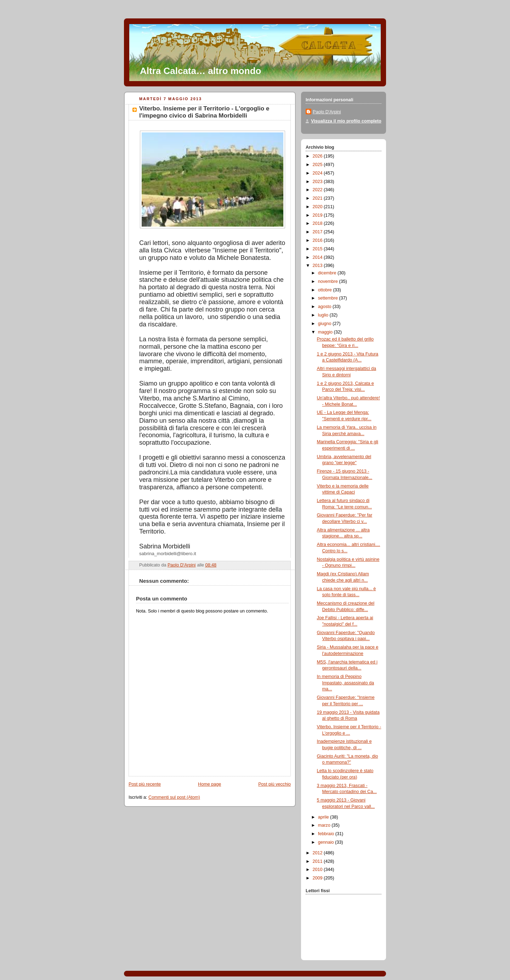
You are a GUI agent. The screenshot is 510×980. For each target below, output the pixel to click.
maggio (326, 332)
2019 (318, 215)
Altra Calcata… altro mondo (200, 71)
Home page (209, 784)
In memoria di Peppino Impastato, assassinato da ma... (346, 683)
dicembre (328, 273)
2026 (318, 156)
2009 (318, 878)
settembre (329, 298)
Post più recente (145, 784)
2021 (318, 198)
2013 (318, 266)
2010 (318, 870)
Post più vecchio (274, 784)
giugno (325, 324)
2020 (318, 207)
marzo (325, 825)
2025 (318, 165)
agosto (325, 307)
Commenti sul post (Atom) (174, 797)
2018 (318, 223)
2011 (318, 861)
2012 (318, 853)
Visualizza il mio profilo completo (346, 121)
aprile (324, 817)
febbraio (327, 834)
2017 (318, 232)
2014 (318, 257)
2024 (318, 173)
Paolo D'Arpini (327, 112)
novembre (329, 281)
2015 (318, 249)
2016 (318, 240)
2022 (318, 190)
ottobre (326, 290)
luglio (324, 315)
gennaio (327, 842)
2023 (318, 182)
